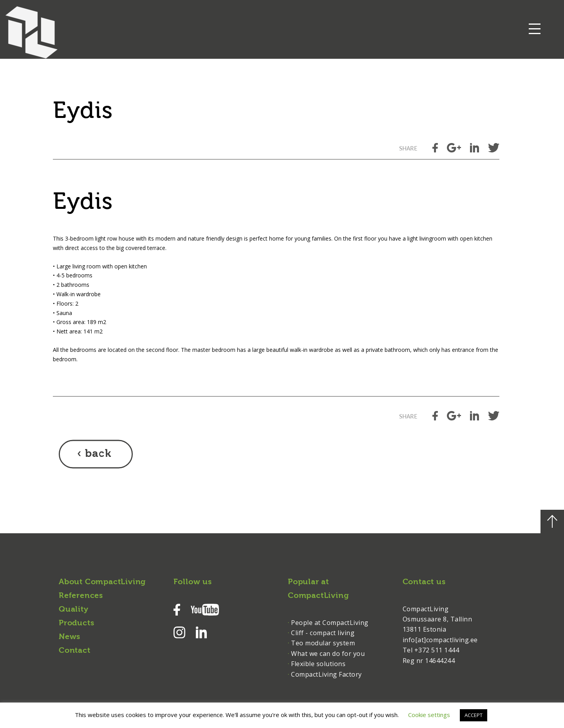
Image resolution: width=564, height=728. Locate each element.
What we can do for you (328, 654)
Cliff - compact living (323, 633)
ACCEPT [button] (474, 715)
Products (76, 623)
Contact (75, 651)
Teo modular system (323, 643)
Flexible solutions (318, 664)
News (70, 637)
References (81, 596)
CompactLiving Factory (326, 674)
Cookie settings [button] (429, 715)
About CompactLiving (102, 582)
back (98, 454)
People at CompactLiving (330, 623)
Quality (74, 610)
